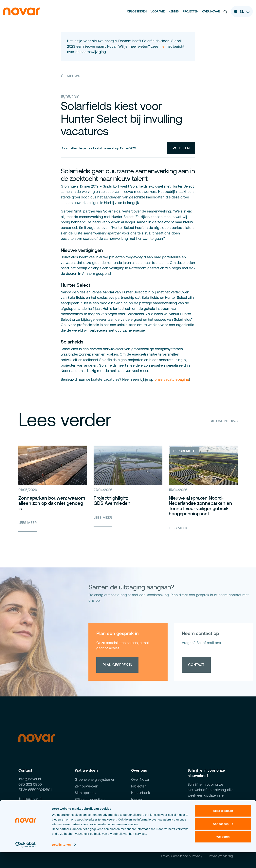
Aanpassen (223, 839)
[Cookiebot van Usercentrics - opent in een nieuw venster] (26, 860)
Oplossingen (137, 11)
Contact (196, 665)
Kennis (174, 11)
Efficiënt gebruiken (90, 799)
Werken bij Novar (145, 806)
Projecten (190, 11)
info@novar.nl (30, 779)
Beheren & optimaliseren (95, 806)
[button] (225, 11)
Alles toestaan (223, 826)
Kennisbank (141, 793)
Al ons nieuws (224, 421)
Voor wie (158, 11)
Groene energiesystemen (95, 779)
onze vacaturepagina (172, 379)
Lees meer (27, 523)
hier (163, 46)
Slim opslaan (85, 793)
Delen (181, 148)
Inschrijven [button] (205, 814)
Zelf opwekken (86, 786)
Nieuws (71, 76)
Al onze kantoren (32, 813)
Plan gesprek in (118, 665)
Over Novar (211, 11)
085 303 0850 (30, 784)
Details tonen (61, 860)
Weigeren (223, 852)
